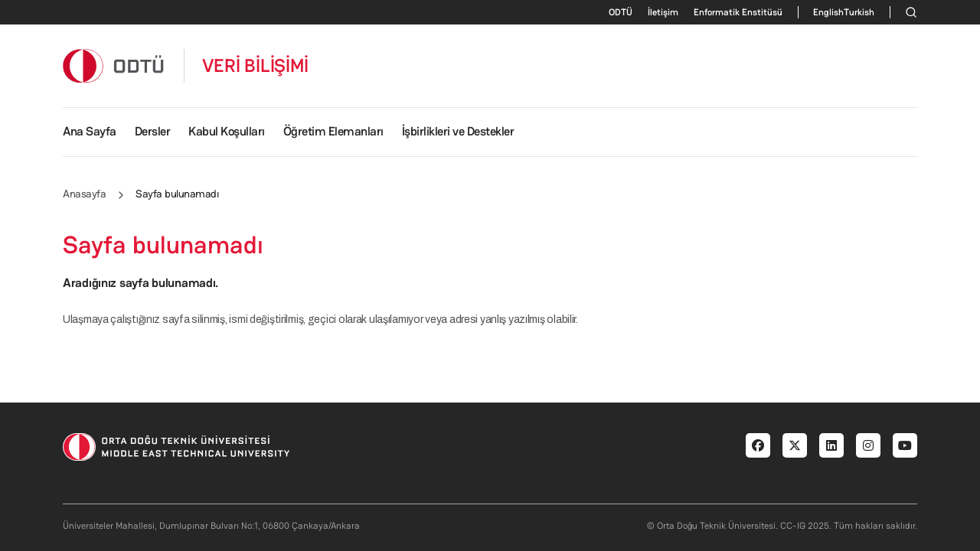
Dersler (153, 131)
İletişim (663, 12)
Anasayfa (84, 194)
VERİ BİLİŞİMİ (255, 66)
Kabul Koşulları (227, 131)
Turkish (859, 12)
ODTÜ (621, 12)
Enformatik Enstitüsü (738, 12)
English (828, 12)
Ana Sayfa (90, 131)
